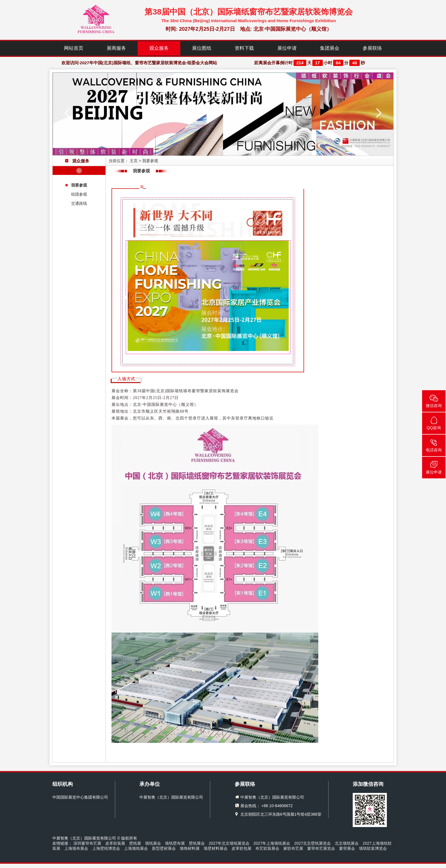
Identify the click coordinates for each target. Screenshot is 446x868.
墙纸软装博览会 (373, 848)
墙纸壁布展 (175, 843)
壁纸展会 (197, 843)
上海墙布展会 (76, 848)
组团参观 (79, 194)
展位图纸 (202, 48)
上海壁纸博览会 (106, 848)
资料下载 (244, 48)
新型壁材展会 (164, 848)
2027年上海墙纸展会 (272, 843)
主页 (134, 161)
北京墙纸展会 (347, 843)
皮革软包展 (241, 848)
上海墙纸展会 (136, 848)
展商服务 (116, 48)
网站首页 (74, 48)
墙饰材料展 (190, 848)
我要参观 (79, 185)
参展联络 (372, 48)
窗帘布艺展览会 (321, 848)
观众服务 (159, 48)
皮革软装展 (115, 843)
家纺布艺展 (293, 848)
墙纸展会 (153, 843)
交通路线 (79, 203)
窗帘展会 (347, 848)
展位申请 (287, 48)
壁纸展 (135, 843)
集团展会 (330, 48)
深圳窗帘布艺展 (87, 843)
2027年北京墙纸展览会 (229, 843)
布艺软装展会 (267, 848)
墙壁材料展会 (216, 848)
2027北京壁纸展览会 (312, 843)
